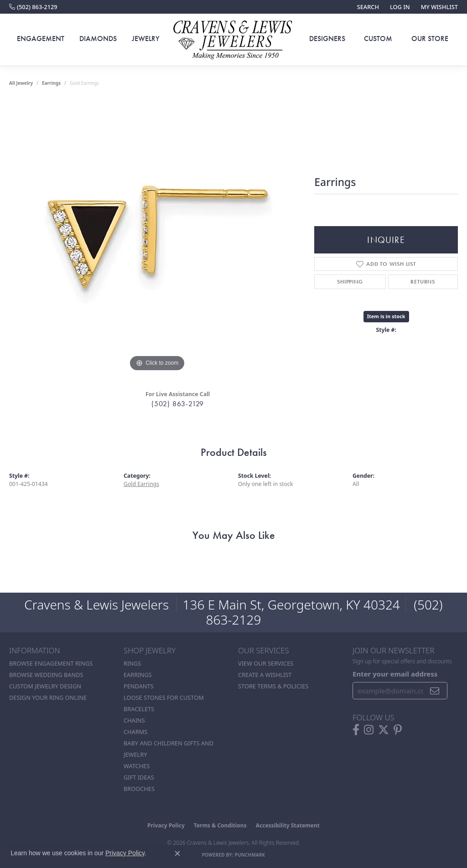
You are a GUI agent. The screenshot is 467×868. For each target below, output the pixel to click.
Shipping (350, 282)
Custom (378, 39)
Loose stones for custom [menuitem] (164, 697)
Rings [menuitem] (132, 663)
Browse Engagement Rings (51, 663)
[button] (367, 7)
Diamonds (98, 39)
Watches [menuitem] (137, 766)
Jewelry (146, 39)
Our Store (430, 39)
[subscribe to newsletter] (435, 691)
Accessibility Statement (288, 825)
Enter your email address (395, 674)
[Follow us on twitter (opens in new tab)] (384, 730)
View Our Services (266, 663)
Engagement (41, 39)
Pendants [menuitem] (139, 686)
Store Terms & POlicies (273, 686)
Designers (327, 39)
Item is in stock (386, 316)
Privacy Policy (166, 825)
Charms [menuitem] (135, 732)
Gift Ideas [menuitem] (139, 777)
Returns (423, 282)
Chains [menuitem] (134, 720)
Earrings (51, 83)
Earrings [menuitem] (138, 675)
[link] (33, 7)
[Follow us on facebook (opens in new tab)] (356, 730)
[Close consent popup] (177, 853)
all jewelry (21, 83)
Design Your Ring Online (48, 697)
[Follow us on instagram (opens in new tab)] (369, 730)
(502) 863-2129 (178, 404)
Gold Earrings (141, 484)
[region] (157, 237)
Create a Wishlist (265, 675)
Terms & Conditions (220, 825)
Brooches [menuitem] (139, 789)
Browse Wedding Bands (46, 675)
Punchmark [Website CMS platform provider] (250, 855)
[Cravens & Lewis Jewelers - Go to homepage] (233, 40)
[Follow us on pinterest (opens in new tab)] (398, 730)
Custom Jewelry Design (45, 686)
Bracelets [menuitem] (139, 709)
